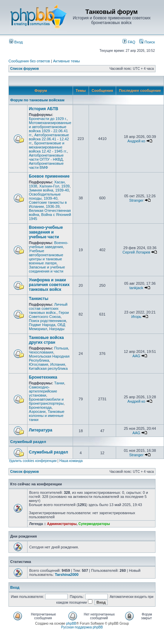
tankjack (136, 288)
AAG (136, 356)
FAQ (129, 42)
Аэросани (37, 411)
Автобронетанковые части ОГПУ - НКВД (46, 157)
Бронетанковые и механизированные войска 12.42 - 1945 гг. (48, 147)
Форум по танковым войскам (37, 100)
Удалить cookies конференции (33, 461)
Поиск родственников (48, 321)
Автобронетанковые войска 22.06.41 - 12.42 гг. (49, 139)
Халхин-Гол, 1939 (54, 186)
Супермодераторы (94, 524)
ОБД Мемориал (47, 327)
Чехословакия (41, 352)
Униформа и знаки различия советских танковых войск (49, 285)
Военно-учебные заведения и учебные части (46, 232)
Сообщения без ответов (29, 61)
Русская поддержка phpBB (82, 627)
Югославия (39, 364)
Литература (41, 430)
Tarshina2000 (67, 575)
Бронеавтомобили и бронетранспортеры (46, 401)
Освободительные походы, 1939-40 (45, 196)
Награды (57, 329)
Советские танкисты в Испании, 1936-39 (48, 204)
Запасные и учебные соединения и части (47, 269)
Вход (16, 42)
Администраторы (62, 524)
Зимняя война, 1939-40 (49, 190)
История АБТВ (43, 109)
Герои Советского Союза (49, 315)
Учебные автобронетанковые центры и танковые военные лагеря (46, 257)
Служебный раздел (28, 442)
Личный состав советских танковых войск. (48, 308)
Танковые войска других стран (46, 340)
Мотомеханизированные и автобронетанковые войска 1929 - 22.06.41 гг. (50, 129)
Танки (59, 383)
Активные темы (66, 61)
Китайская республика (48, 368)
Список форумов (25, 69)
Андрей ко (136, 141)
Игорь (136, 317)
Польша (61, 348)
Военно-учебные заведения (49, 245)
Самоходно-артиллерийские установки (43, 391)
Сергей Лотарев (136, 252)
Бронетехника (43, 377)
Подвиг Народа (42, 325)
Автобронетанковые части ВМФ (46, 165)
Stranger (136, 200)
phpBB (71, 623)
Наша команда (71, 461)
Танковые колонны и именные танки (47, 416)
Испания (58, 364)
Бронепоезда (40, 407)
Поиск (147, 42)
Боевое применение (49, 176)
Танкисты (39, 299)
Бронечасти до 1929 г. (48, 119)
